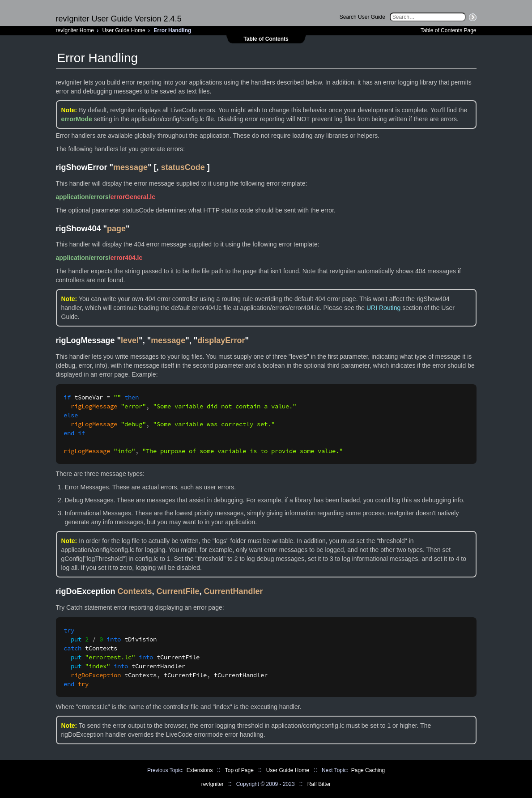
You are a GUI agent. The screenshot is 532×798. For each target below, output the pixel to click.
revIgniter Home (75, 30)
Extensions (200, 770)
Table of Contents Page (449, 30)
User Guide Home (124, 30)
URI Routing (383, 308)
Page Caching (368, 770)
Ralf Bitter (319, 784)
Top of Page (239, 770)
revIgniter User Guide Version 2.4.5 (119, 19)
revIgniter (213, 784)
